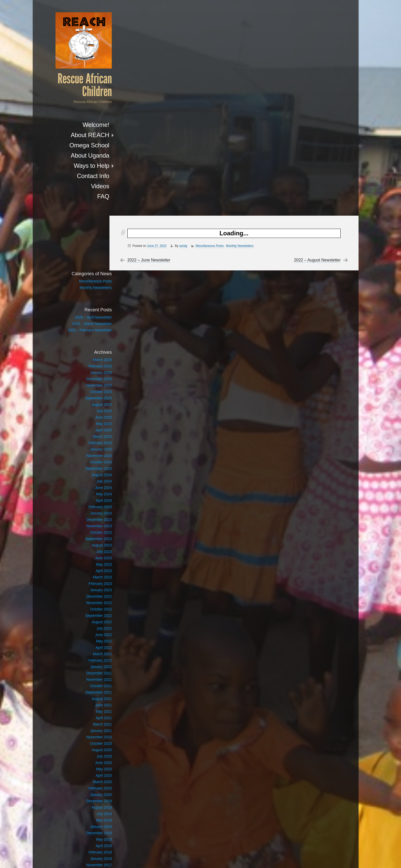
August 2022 (91, 567)
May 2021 (93, 657)
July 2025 (93, 356)
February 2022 (89, 606)
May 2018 (93, 785)
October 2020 (90, 689)
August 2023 (91, 491)
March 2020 (91, 727)
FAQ (92, 197)
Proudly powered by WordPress (268, 858)
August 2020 (91, 695)
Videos (89, 187)
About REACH (79, 135)
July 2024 (93, 427)
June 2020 (92, 708)
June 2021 (92, 651)
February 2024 (89, 452)
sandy (185, 30)
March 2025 (91, 382)
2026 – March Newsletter (81, 269)
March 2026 (91, 305)
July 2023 (93, 497)
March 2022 (91, 599)
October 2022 (90, 555)
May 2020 (93, 715)
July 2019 (93, 759)
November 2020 (88, 683)
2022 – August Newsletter (315, 44)
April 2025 (93, 376)
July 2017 (93, 823)
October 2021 (90, 631)
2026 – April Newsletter (82, 263)
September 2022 (87, 561)
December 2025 (88, 324)
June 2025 (92, 363)
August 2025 (91, 350)
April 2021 (93, 663)
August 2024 (91, 420)
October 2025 (90, 337)
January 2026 (90, 318)
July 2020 (93, 702)
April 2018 (93, 791)
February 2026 (89, 312)
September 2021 (87, 638)
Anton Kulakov (329, 858)
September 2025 (87, 344)
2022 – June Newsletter (150, 44)
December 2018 (88, 778)
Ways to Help (80, 166)
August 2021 (91, 644)
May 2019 (93, 766)
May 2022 (93, 587)
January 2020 (90, 740)
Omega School (78, 146)
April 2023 (93, 516)
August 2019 (91, 753)
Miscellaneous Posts (211, 30)
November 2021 (88, 625)
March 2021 (91, 670)
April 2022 (93, 593)
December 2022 (88, 542)
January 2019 (90, 772)
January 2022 (90, 612)
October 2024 (90, 408)
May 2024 (93, 440)
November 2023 (88, 471)
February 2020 (89, 734)
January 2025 (90, 395)
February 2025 (89, 388)
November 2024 (88, 401)
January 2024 (90, 459)
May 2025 (93, 369)
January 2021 (90, 676)
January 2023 (90, 535)
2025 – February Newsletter (79, 276)
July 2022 (93, 574)
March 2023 (91, 523)
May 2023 (93, 510)
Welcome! (85, 125)
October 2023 (90, 478)
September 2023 (87, 484)
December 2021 (88, 619)
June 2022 (92, 580)
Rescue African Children (74, 86)
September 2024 (87, 414)
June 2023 (92, 503)
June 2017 (92, 830)
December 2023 (88, 465)
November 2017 (88, 810)
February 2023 (89, 529)
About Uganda (79, 156)
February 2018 (89, 798)
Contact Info (82, 176)
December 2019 (88, 746)
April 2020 (93, 721)
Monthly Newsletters (241, 30)
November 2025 (88, 331)
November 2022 (88, 548)
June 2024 (92, 433)
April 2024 (93, 446)
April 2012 (93, 836)
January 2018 (90, 804)
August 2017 (91, 817)
